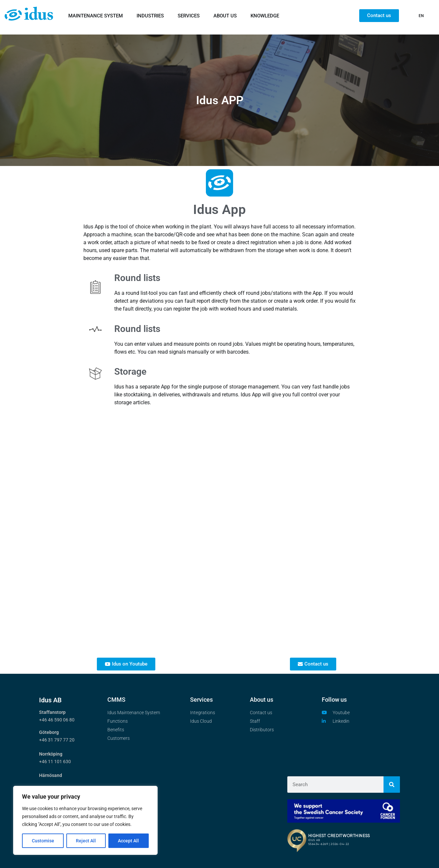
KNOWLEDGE (265, 16)
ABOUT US (225, 16)
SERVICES (189, 16)
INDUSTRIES (150, 16)
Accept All (129, 841)
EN (421, 16)
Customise (43, 841)
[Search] (392, 785)
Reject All (86, 841)
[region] (85, 820)
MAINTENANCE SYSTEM (96, 16)
